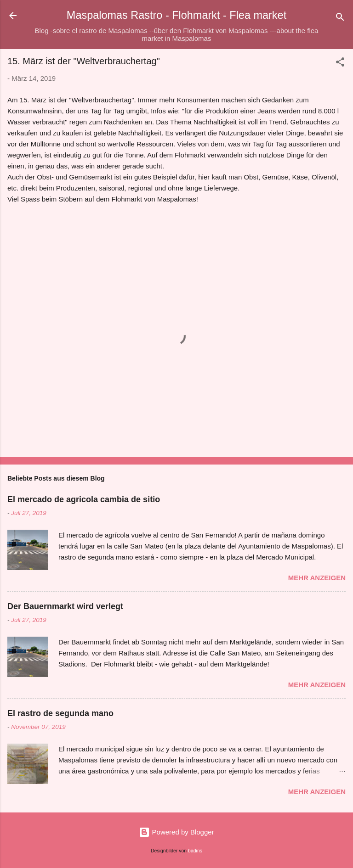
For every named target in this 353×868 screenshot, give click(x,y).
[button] (340, 64)
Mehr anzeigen (317, 578)
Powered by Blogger (176, 832)
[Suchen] (340, 19)
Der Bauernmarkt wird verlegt (65, 606)
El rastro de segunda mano (60, 713)
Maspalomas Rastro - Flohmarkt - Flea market (176, 15)
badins (195, 851)
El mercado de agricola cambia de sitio (84, 499)
